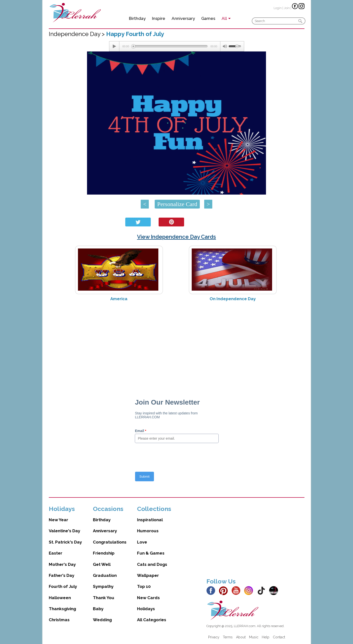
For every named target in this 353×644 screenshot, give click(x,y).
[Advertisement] (177, 344)
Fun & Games (151, 553)
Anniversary (183, 18)
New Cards (148, 598)
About (241, 637)
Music (254, 637)
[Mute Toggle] (225, 46)
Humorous (148, 531)
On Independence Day (233, 299)
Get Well (102, 564)
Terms (228, 637)
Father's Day (62, 575)
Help (266, 637)
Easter (56, 553)
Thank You (104, 598)
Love (142, 542)
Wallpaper (148, 575)
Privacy (214, 637)
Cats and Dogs (152, 564)
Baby (98, 609)
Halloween (60, 598)
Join (287, 8)
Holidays (146, 609)
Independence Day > (77, 34)
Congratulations (110, 542)
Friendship (104, 553)
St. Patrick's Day (65, 542)
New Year (58, 520)
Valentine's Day (64, 531)
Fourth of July (63, 586)
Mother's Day (62, 564)
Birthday (137, 18)
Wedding (102, 620)
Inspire (159, 18)
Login (278, 8)
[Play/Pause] (114, 46)
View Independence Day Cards (176, 237)
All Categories (152, 620)
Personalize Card (177, 204)
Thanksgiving (62, 609)
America (119, 299)
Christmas (59, 620)
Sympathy (103, 586)
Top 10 (144, 586)
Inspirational (150, 520)
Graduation (105, 575)
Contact (279, 637)
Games (208, 18)
